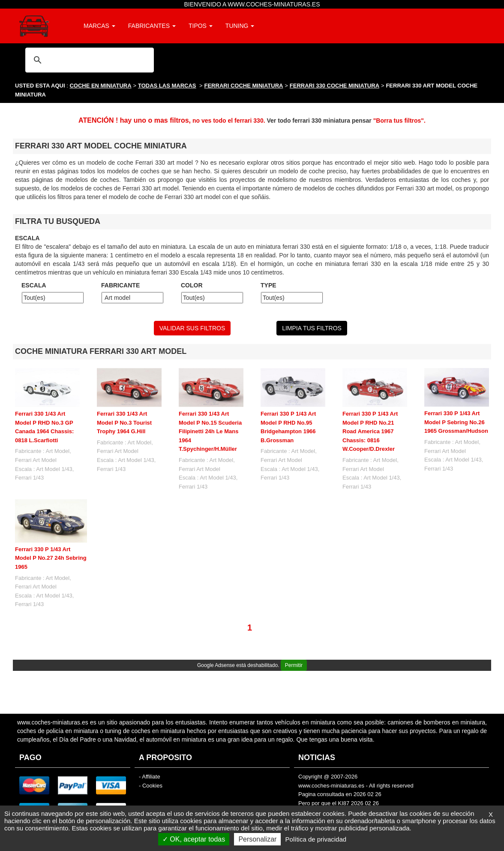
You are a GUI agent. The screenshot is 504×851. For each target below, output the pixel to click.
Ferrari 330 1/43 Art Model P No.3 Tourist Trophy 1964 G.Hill (124, 422)
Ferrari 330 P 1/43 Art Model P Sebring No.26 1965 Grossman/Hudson (456, 422)
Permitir (294, 665)
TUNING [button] (240, 26)
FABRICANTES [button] (152, 26)
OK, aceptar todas (194, 839)
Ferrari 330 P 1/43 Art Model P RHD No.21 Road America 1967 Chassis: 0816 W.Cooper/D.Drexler (370, 431)
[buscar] (88, 60)
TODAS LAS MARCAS (167, 86)
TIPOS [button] (201, 26)
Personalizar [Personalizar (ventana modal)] (257, 839)
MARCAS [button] (99, 26)
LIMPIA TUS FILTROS (312, 328)
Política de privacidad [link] (316, 839)
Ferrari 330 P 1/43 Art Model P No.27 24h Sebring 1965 (51, 558)
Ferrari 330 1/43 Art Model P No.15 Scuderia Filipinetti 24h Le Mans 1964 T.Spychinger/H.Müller (210, 431)
